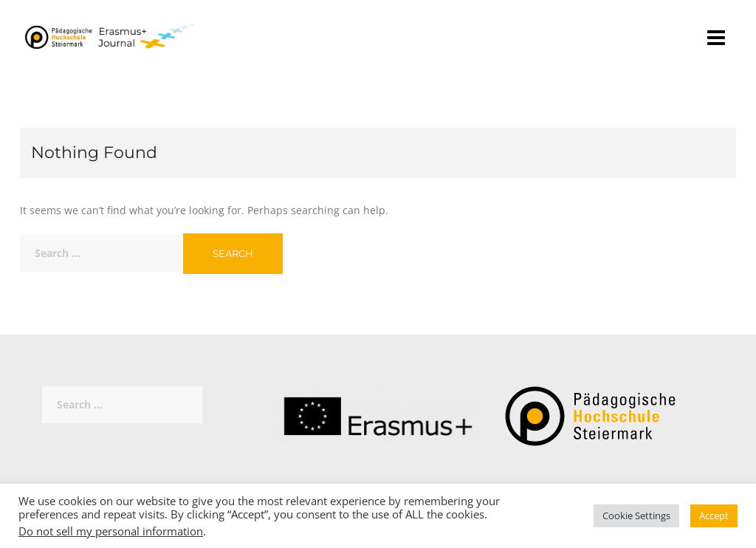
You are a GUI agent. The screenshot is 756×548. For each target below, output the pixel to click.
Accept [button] (714, 516)
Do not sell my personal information (111, 531)
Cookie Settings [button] (636, 516)
